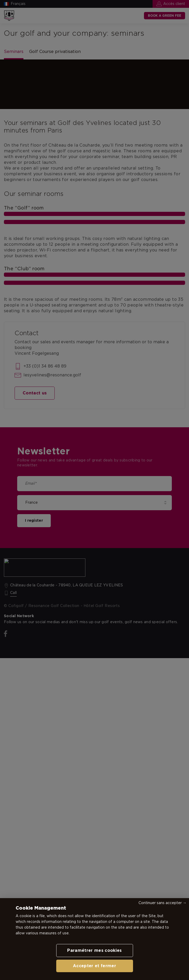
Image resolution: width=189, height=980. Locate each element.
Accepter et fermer (95, 966)
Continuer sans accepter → (162, 903)
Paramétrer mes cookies (94, 951)
